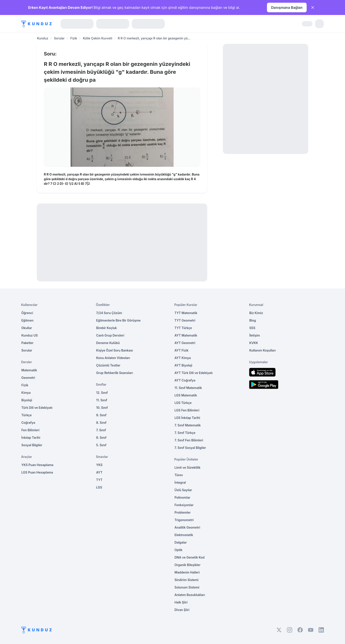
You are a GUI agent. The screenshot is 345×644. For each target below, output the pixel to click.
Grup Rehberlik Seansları (115, 373)
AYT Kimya (183, 358)
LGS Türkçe (183, 403)
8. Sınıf (101, 423)
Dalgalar (181, 542)
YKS (99, 465)
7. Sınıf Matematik (188, 425)
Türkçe (27, 415)
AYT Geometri (185, 343)
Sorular (59, 38)
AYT (99, 472)
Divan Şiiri (182, 610)
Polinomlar (182, 497)
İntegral (180, 482)
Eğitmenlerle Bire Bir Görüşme (118, 320)
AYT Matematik (186, 335)
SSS (252, 328)
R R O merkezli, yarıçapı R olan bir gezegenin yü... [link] (154, 38)
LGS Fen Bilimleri (187, 410)
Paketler (27, 343)
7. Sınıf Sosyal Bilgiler (190, 448)
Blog (253, 320)
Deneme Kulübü (108, 343)
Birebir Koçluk (106, 328)
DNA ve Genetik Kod (189, 557)
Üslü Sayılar (183, 490)
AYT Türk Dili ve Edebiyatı (194, 373)
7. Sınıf (101, 430)
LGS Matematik (186, 395)
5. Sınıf (101, 445)
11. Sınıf (102, 400)
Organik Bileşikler (187, 565)
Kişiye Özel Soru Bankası (115, 350)
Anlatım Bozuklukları (190, 595)
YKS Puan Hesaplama (37, 465)
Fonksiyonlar (184, 505)
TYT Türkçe (183, 328)
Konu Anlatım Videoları (113, 358)
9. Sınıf (101, 415)
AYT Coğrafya (185, 380)
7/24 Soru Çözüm (109, 313)
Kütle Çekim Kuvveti (97, 38)
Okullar (27, 328)
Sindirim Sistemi (186, 580)
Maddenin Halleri (187, 572)
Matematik (29, 370)
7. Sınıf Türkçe (185, 433)
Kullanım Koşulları (262, 350)
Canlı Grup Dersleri (110, 335)
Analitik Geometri (187, 527)
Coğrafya (28, 423)
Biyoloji (27, 400)
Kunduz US (30, 335)
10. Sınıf (102, 408)
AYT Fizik (182, 350)
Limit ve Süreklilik (187, 467)
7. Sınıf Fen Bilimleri (189, 440)
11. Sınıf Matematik (188, 388)
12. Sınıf (102, 393)
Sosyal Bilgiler (32, 445)
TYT (99, 480)
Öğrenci (27, 313)
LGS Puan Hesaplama (37, 472)
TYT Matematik (186, 313)
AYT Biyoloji (183, 365)
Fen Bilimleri (30, 430)
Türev (179, 475)
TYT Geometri (185, 320)
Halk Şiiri (181, 602)
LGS (99, 487)
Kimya (26, 393)
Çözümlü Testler (108, 365)
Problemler (183, 512)
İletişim (255, 335)
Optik (178, 550)
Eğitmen (27, 320)
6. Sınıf (101, 438)
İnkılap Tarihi (31, 438)
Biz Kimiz (256, 313)
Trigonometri (184, 520)
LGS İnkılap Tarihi (187, 418)
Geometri (28, 378)
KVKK (254, 343)
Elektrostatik (184, 535)
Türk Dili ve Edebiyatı (37, 408)
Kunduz (43, 38)
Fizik (74, 38)
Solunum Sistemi (187, 587)
